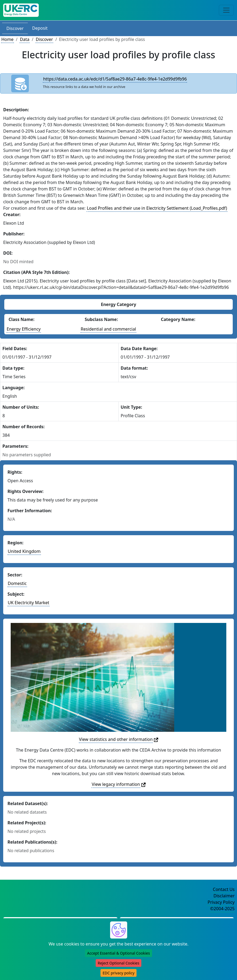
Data (24, 39)
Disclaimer (224, 896)
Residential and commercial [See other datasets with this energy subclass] (108, 329)
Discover (15, 28)
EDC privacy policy (118, 973)
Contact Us (224, 889)
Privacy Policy (221, 902)
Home (7, 39)
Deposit (40, 28)
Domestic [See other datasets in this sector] (17, 583)
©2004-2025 (222, 909)
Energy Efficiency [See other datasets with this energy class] (24, 329)
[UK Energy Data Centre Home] (21, 10)
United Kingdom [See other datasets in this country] (24, 551)
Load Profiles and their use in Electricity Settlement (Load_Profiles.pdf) (157, 208)
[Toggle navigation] (226, 10)
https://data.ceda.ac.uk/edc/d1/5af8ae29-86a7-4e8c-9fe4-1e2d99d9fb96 (115, 79)
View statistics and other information (116, 739)
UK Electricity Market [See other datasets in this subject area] (28, 603)
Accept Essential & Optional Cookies (118, 953)
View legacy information (116, 784)
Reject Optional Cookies (118, 963)
